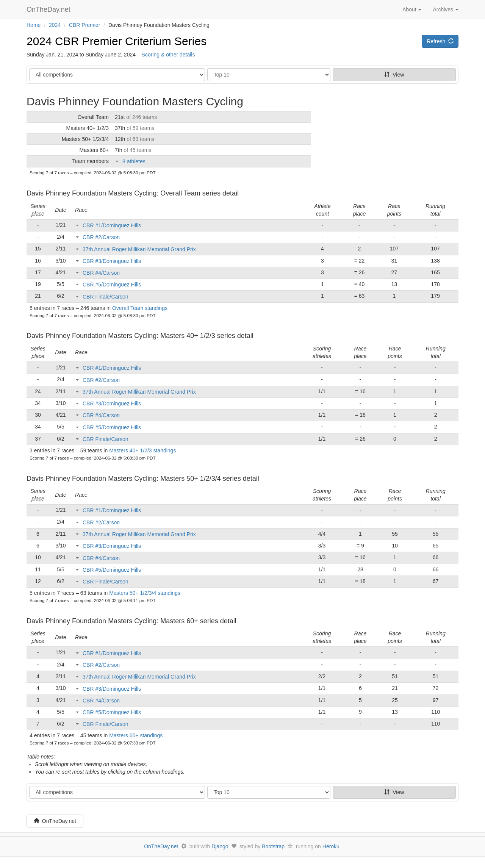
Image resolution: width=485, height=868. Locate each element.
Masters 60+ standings (136, 735)
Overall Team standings (140, 308)
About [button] (412, 9)
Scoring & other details (168, 55)
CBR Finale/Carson (106, 297)
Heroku (331, 846)
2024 (55, 25)
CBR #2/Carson (101, 237)
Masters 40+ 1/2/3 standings (142, 450)
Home (34, 25)
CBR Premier (84, 25)
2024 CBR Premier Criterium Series (117, 41)
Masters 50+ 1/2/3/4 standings (145, 593)
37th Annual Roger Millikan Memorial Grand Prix (139, 249)
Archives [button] (446, 9)
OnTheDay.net (49, 9)
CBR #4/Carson (101, 273)
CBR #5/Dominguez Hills (112, 285)
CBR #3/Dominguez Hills (112, 261)
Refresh (440, 41)
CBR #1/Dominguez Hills (112, 225)
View (394, 75)
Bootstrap (273, 846)
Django (220, 846)
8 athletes (134, 161)
